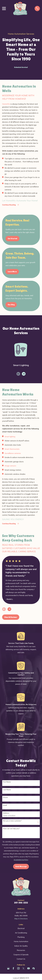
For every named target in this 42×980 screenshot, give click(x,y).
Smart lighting (10, 437)
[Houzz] (34, 968)
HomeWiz (6, 104)
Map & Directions (21, 919)
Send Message (21, 866)
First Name (7, 782)
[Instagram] (18, 968)
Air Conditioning (21, 933)
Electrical (21, 928)
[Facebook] (13, 968)
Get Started (12, 239)
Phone (5, 797)
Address (6, 813)
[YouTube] (29, 968)
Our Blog (11, 305)
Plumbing (21, 937)
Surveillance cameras (13, 453)
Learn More (12, 272)
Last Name (7, 790)
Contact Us (21, 959)
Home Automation (21, 941)
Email (5, 805)
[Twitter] (23, 968)
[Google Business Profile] (8, 968)
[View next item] (24, 374)
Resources (21, 950)
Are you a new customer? (12, 821)
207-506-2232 (21, 903)
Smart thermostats (12, 449)
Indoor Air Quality (21, 946)
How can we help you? (11, 829)
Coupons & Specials (21, 955)
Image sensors (10, 466)
